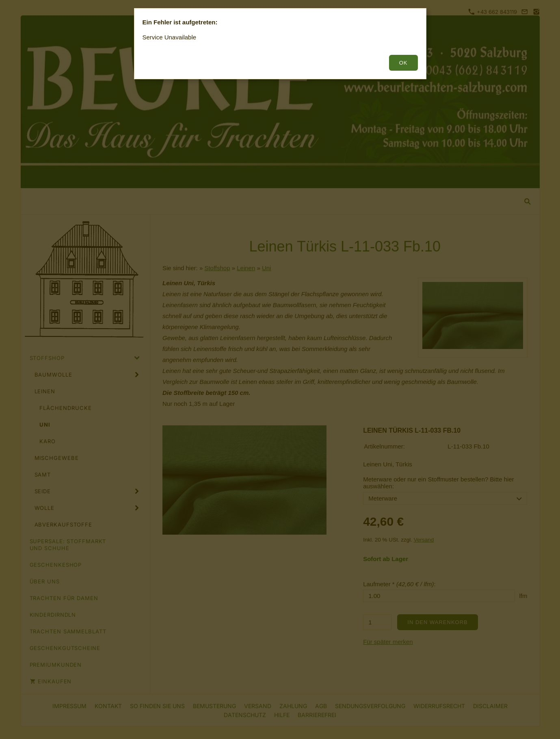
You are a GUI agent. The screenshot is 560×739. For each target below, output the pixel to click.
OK (403, 63)
